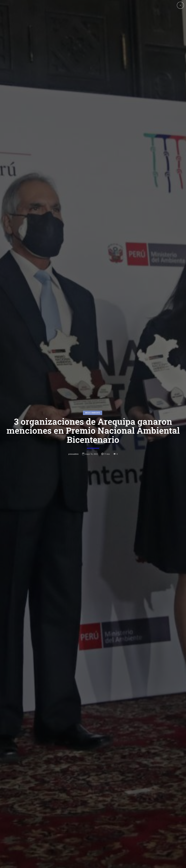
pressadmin (73, 454)
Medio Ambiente (93, 413)
